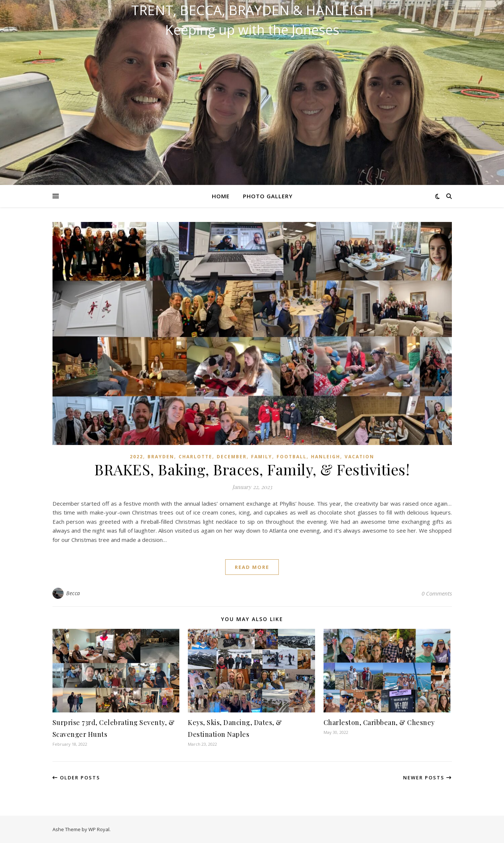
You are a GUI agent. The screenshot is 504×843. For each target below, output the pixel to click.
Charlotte (195, 457)
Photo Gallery (268, 196)
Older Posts (76, 778)
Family (262, 457)
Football (292, 457)
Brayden (161, 457)
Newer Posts (427, 778)
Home (221, 196)
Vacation (359, 457)
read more (252, 567)
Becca (73, 593)
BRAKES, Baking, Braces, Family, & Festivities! (252, 469)
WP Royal (99, 829)
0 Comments (437, 593)
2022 (136, 457)
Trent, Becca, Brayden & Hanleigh (252, 10)
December (232, 457)
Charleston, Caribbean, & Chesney (379, 722)
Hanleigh (326, 457)
